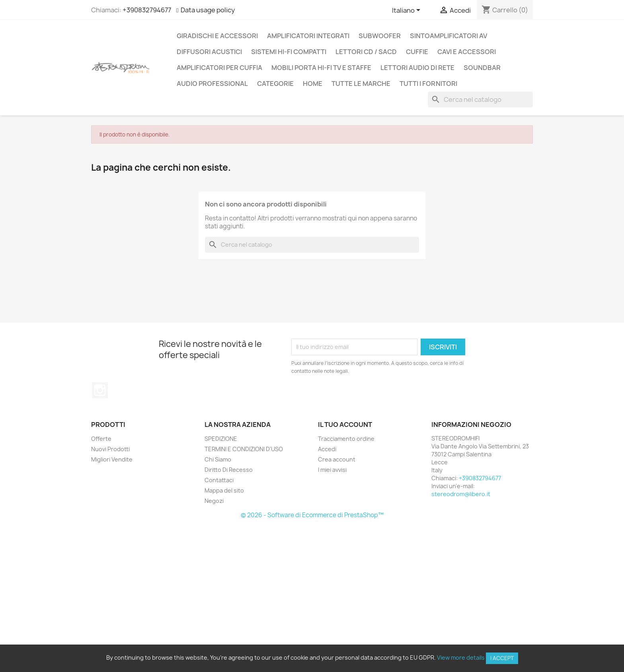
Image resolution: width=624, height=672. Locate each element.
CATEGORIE (275, 84)
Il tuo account (345, 425)
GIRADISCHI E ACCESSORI (217, 36)
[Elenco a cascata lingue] (408, 11)
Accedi (327, 449)
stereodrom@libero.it (461, 494)
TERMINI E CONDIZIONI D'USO (244, 449)
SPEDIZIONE (221, 439)
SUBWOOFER (380, 36)
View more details (461, 657)
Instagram (100, 390)
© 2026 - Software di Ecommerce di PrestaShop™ (312, 515)
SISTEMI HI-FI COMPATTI (289, 52)
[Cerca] (480, 99)
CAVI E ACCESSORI (467, 52)
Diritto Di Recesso (229, 470)
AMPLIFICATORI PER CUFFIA (219, 68)
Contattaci (219, 480)
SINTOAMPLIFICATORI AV (448, 36)
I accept (502, 658)
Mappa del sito (224, 490)
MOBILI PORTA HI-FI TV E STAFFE (321, 68)
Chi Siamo (218, 459)
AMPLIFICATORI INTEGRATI (308, 36)
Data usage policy (208, 10)
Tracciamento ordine (346, 439)
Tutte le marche (361, 84)
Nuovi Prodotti (110, 449)
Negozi (214, 501)
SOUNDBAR (482, 68)
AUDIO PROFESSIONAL (212, 84)
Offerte (101, 439)
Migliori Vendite (112, 459)
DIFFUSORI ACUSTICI (209, 52)
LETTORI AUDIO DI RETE (417, 68)
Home (313, 84)
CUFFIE (417, 52)
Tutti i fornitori (428, 84)
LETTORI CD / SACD (366, 52)
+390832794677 (147, 10)
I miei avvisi (332, 470)
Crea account (337, 459)
